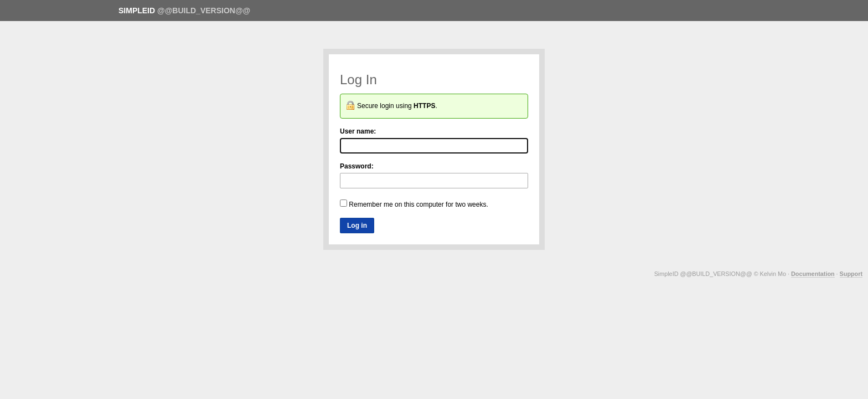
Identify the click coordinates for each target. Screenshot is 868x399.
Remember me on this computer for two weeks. (414, 204)
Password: (357, 166)
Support (851, 274)
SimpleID (137, 11)
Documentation (813, 274)
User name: (358, 131)
